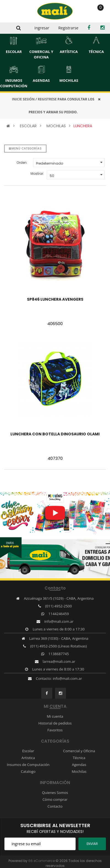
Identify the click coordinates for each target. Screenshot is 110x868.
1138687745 (59, 654)
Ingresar (42, 28)
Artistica (28, 758)
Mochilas (79, 771)
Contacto (55, 806)
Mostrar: (37, 174)
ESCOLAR (28, 126)
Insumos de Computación (28, 765)
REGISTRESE (47, 99)
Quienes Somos (55, 793)
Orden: (22, 163)
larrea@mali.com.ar (59, 661)
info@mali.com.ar (59, 621)
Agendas (79, 765)
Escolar (28, 751)
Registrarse (68, 28)
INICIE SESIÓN (23, 99)
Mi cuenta (55, 716)
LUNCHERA (83, 126)
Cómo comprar (55, 799)
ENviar (92, 844)
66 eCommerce (42, 861)
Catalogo (28, 771)
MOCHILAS (56, 126)
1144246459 (59, 614)
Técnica (79, 758)
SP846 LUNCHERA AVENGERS (55, 299)
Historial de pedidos (55, 723)
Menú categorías (25, 149)
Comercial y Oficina (79, 751)
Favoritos (55, 730)
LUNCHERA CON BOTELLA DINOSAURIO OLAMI (55, 434)
